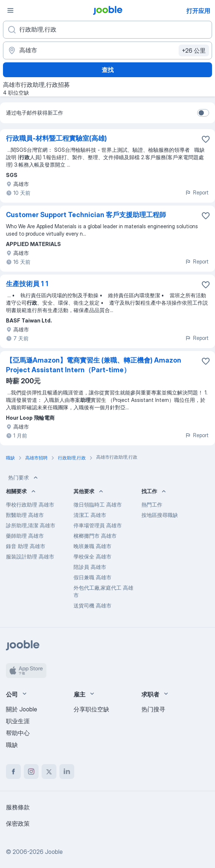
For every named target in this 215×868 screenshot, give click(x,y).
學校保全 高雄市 (92, 556)
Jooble (54, 852)
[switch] (203, 113)
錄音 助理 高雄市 (26, 546)
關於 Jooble (22, 709)
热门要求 (24, 478)
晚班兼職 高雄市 (92, 546)
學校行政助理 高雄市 (30, 505)
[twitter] (49, 772)
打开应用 (198, 11)
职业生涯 (18, 721)
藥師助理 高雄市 (25, 536)
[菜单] (10, 10)
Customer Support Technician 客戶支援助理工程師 (86, 215)
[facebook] (13, 772)
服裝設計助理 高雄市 (30, 556)
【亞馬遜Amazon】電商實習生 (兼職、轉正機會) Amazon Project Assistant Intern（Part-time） (94, 365)
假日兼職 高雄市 (92, 577)
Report (197, 192)
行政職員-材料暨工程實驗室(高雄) (56, 138)
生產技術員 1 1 (27, 284)
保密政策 (18, 823)
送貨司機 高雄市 (92, 605)
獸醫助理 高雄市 (25, 515)
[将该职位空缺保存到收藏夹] (206, 139)
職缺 (12, 745)
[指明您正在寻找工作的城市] (107, 50)
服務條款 (18, 807)
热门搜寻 (153, 709)
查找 (108, 70)
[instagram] (31, 772)
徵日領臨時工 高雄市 (98, 505)
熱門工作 (152, 505)
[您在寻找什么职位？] (107, 30)
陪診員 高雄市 (90, 567)
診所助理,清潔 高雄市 (31, 525)
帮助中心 (18, 733)
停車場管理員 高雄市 (98, 525)
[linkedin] (67, 772)
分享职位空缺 (91, 709)
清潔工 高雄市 (90, 515)
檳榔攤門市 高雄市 (95, 536)
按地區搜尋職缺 (160, 515)
